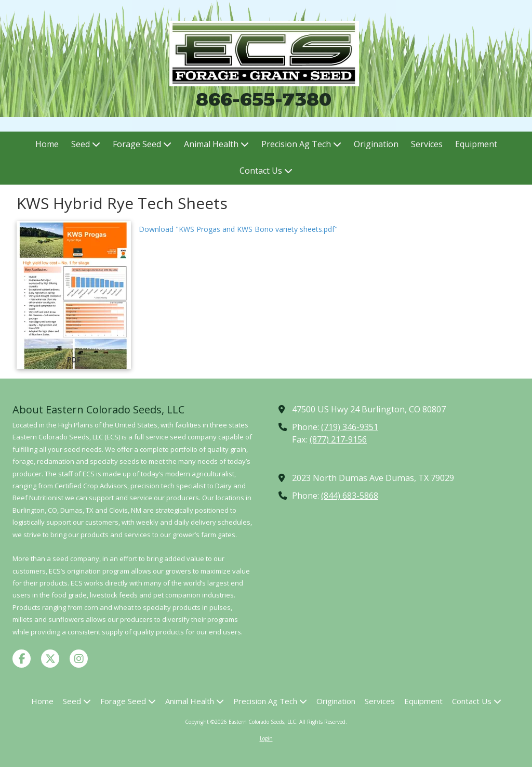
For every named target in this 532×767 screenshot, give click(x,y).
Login (266, 738)
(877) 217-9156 (338, 439)
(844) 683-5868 (350, 496)
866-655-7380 (264, 99)
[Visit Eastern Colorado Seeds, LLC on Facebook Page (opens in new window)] (22, 659)
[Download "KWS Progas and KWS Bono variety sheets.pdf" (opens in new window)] (74, 295)
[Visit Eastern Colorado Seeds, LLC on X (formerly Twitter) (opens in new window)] (50, 659)
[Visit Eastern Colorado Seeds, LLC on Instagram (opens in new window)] (79, 659)
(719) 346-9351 (350, 427)
